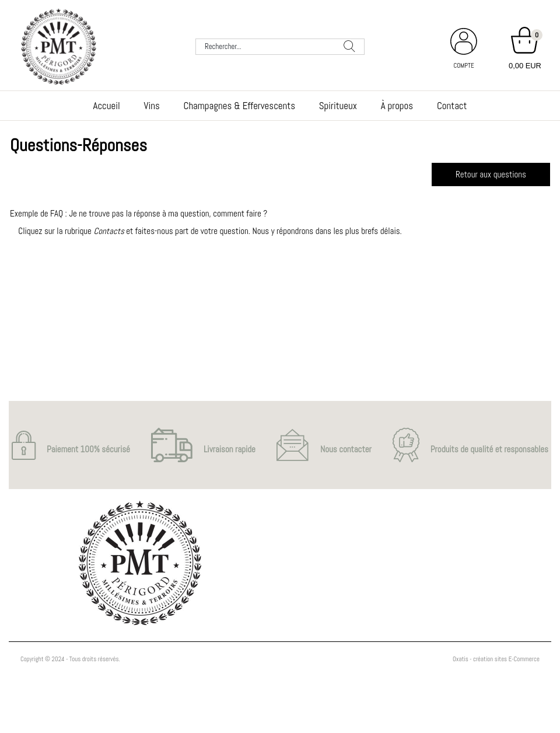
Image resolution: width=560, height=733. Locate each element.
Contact (452, 106)
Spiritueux (338, 106)
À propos (397, 106)
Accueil (107, 106)
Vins (152, 106)
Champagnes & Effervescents (239, 106)
